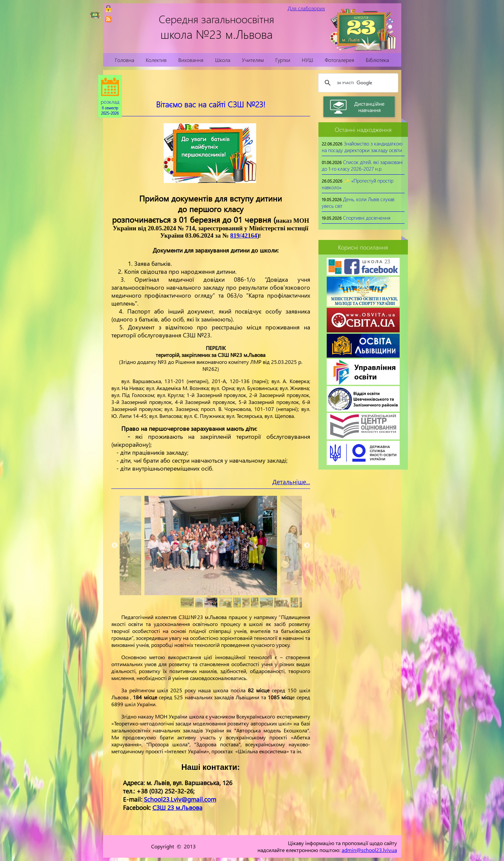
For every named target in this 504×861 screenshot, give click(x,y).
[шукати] (357, 83)
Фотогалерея (339, 60)
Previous (115, 545)
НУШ (308, 60)
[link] (108, 19)
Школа (223, 60)
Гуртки (283, 60)
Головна (125, 60)
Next (307, 545)
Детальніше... (291, 482)
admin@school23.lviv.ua (369, 850)
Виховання (191, 60)
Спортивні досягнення (367, 218)
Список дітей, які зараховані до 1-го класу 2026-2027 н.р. (362, 165)
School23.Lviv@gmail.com (180, 799)
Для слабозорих (306, 8)
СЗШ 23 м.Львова (177, 807)
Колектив (156, 60)
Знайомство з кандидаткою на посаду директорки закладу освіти (362, 147)
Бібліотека (377, 60)
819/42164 (244, 235)
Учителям (253, 60)
